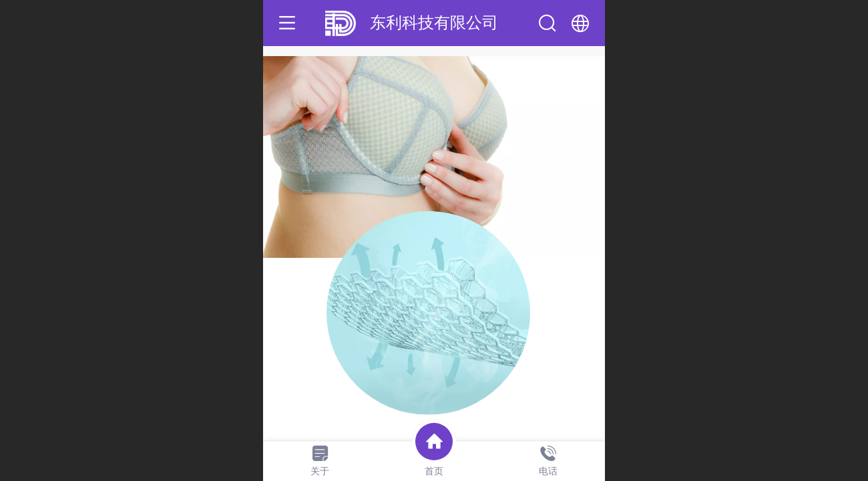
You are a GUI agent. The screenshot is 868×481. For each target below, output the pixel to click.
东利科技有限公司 (434, 22)
